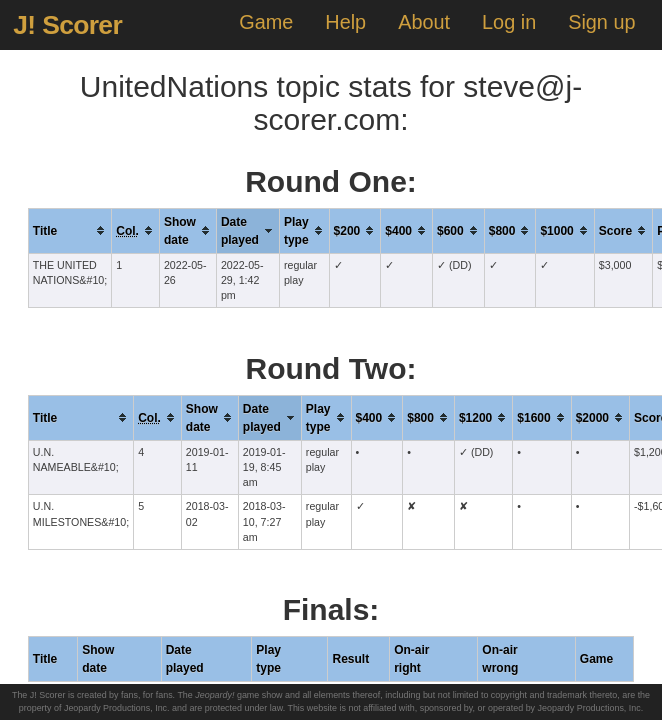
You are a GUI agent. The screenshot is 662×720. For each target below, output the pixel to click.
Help (345, 22)
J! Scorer (67, 25)
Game (266, 22)
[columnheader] (69, 230)
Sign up (601, 22)
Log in (509, 22)
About (424, 22)
